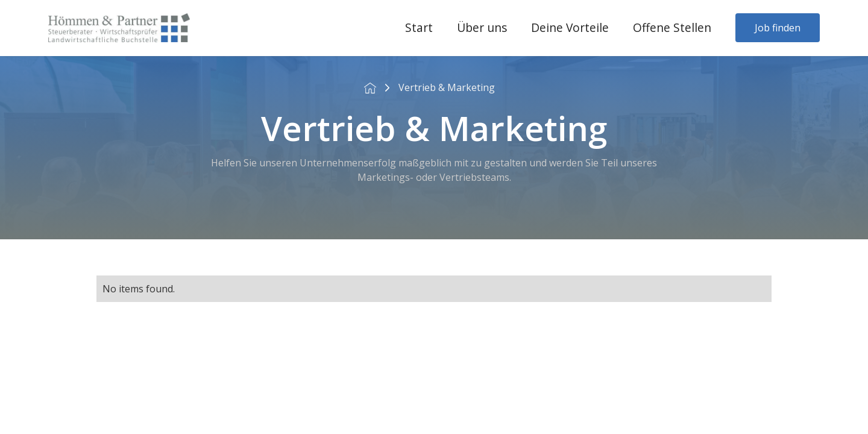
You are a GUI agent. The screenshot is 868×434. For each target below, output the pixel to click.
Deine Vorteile (570, 27)
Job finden (778, 28)
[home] (119, 28)
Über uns (482, 27)
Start (419, 27)
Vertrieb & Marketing (447, 87)
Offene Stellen (672, 27)
